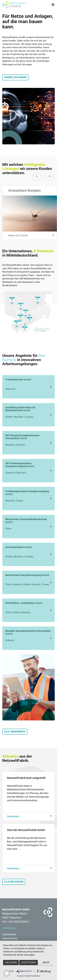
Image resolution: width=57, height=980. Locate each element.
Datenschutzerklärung (33, 976)
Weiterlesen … (14, 816)
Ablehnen (11, 962)
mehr (46, 962)
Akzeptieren (28, 962)
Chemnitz (28, 384)
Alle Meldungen (14, 882)
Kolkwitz (28, 636)
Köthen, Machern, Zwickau (28, 412)
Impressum (21, 976)
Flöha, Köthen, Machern (28, 608)
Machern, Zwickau (28, 440)
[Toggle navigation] (53, 5)
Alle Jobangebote (15, 732)
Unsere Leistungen (15, 77)
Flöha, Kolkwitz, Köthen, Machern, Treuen (28, 580)
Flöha (28, 524)
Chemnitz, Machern (28, 468)
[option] (28, 213)
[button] (37, 176)
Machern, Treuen (28, 496)
